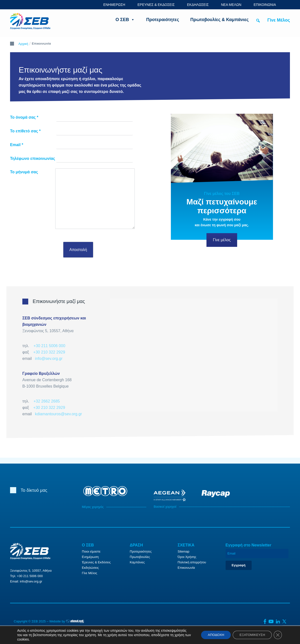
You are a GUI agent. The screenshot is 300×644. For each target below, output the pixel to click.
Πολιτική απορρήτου (192, 562)
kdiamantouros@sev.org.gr (59, 414)
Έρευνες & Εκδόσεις (96, 562)
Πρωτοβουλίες (140, 557)
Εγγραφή (239, 565)
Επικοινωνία (186, 568)
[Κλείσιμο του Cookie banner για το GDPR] (277, 635)
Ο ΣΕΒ (125, 20)
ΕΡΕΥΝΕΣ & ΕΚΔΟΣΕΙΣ (156, 5)
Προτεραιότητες (163, 20)
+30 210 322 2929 (49, 352)
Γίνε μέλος (222, 240)
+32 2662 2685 (47, 401)
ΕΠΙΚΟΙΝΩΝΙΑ (265, 5)
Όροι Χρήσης (187, 557)
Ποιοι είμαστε (91, 551)
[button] (258, 21)
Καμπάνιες (137, 562)
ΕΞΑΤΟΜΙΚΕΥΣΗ (250, 635)
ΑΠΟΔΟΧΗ (212, 635)
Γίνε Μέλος (279, 20)
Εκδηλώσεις (90, 568)
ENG (287, 5)
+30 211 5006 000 (49, 346)
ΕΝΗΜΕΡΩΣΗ (114, 5)
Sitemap (184, 551)
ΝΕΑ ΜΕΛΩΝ (231, 5)
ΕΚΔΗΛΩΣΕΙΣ (198, 5)
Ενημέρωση (90, 557)
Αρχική (23, 44)
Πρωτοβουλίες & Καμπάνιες (219, 20)
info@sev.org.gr (49, 359)
